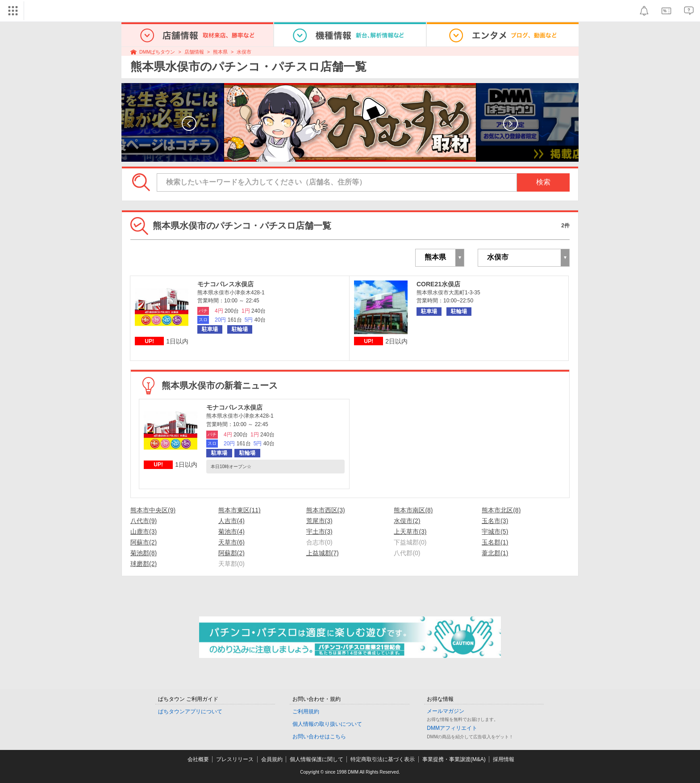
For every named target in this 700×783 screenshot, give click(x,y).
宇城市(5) (495, 532)
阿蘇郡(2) (231, 553)
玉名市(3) (495, 521)
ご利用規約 (306, 712)
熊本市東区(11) (240, 510)
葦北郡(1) (495, 553)
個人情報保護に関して (317, 759)
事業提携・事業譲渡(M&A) (454, 759)
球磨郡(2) (144, 564)
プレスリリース (235, 759)
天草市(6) (231, 542)
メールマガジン (446, 711)
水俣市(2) (407, 521)
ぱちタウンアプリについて (190, 712)
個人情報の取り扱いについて (327, 724)
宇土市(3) (319, 532)
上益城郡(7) (323, 553)
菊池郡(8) (144, 553)
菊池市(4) (231, 532)
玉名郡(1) (495, 542)
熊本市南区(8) (413, 510)
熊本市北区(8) (501, 510)
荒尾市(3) (319, 521)
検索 (543, 182)
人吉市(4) (231, 521)
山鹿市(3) (144, 532)
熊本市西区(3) (326, 510)
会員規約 (272, 759)
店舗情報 (194, 52)
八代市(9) (144, 521)
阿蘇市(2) (144, 542)
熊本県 (220, 52)
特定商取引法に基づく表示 (383, 759)
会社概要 (198, 759)
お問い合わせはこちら (319, 737)
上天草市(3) (410, 532)
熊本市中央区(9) (153, 510)
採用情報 (504, 759)
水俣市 (244, 52)
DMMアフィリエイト (452, 728)
